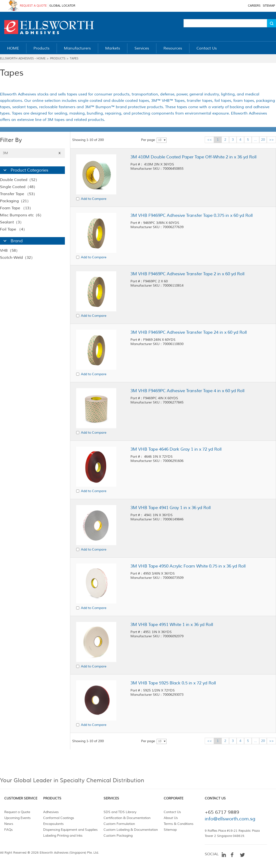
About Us (171, 818)
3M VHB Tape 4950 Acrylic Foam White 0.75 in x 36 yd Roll (188, 566)
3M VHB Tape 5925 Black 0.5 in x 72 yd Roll (173, 683)
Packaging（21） (15, 201)
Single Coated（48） (19, 187)
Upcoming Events (17, 818)
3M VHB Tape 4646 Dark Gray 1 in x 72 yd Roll (176, 449)
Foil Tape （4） (13, 229)
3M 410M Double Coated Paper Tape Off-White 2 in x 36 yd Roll (193, 157)
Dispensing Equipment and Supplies (70, 830)
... (255, 140)
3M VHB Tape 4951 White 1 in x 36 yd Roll (172, 625)
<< (209, 140)
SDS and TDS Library (120, 812)
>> (272, 140)
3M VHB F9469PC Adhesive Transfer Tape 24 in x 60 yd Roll (189, 332)
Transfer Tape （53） (19, 194)
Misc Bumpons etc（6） (22, 215)
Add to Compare (94, 199)
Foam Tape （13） (17, 208)
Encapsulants (53, 824)
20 (263, 140)
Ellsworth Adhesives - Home (23, 59)
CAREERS (254, 6)
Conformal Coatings (59, 818)
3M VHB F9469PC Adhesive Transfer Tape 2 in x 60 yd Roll (187, 274)
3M (32, 153)
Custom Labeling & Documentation (131, 830)
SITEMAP (269, 6)
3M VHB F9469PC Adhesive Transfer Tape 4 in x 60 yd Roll (187, 391)
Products (58, 59)
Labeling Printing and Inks (63, 836)
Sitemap (170, 830)
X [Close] (60, 153)
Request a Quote (17, 812)
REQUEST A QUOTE (33, 6)
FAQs (8, 830)
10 (160, 140)
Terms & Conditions (179, 824)
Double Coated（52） (20, 180)
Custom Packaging (118, 836)
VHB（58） (10, 251)
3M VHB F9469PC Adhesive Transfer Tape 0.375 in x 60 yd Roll (192, 215)
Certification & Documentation (127, 818)
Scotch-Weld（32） (17, 258)
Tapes (74, 59)
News (9, 824)
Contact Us (172, 812)
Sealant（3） (12, 222)
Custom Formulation (119, 824)
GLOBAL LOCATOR (62, 6)
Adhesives (51, 812)
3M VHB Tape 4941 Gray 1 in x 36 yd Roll (171, 508)
